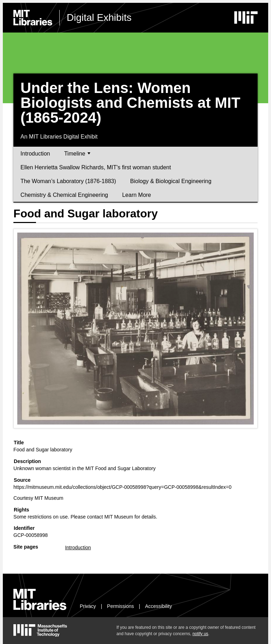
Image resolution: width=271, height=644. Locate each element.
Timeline (77, 154)
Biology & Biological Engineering (171, 181)
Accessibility (158, 606)
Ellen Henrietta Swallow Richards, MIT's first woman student (96, 167)
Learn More (137, 195)
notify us (200, 634)
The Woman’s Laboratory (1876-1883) (68, 181)
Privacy (88, 606)
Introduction (35, 154)
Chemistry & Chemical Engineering (64, 195)
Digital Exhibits (99, 17)
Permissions (120, 606)
